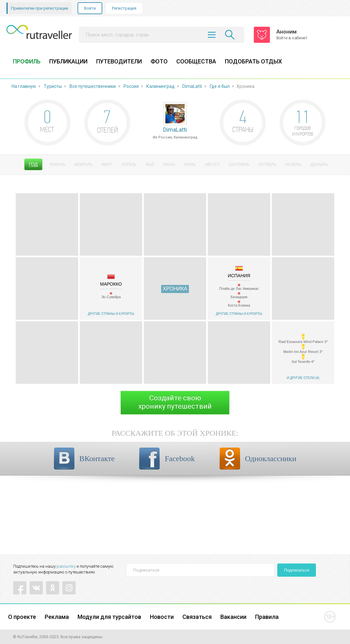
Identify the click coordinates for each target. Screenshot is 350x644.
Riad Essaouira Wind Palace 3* (303, 342)
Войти (90, 8)
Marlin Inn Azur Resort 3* (303, 352)
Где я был (220, 86)
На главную (24, 86)
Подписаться (297, 570)
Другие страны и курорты (111, 314)
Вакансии (233, 617)
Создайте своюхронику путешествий (175, 402)
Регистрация (124, 8)
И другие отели (301, 378)
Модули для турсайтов (109, 617)
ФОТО (159, 61)
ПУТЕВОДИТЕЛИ (119, 61)
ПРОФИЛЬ (27, 61)
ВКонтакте (97, 459)
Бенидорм (239, 297)
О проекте (22, 617)
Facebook (180, 459)
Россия (131, 86)
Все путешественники (93, 86)
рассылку (66, 566)
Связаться (197, 617)
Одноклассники (271, 459)
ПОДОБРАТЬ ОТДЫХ (253, 61)
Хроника (175, 289)
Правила (267, 617)
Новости (162, 617)
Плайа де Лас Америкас (239, 289)
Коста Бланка (239, 305)
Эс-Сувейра (111, 297)
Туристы (53, 86)
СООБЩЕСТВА (196, 61)
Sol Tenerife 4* (303, 362)
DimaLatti (192, 86)
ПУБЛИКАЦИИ (68, 61)
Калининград (161, 86)
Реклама (57, 617)
